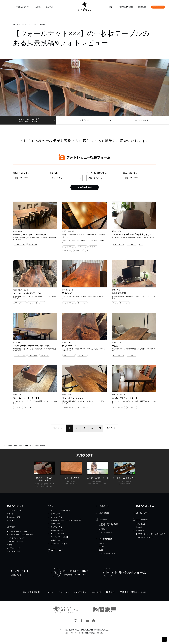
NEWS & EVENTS (123, 7)
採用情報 (111, 596)
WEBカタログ (57, 554)
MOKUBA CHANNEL (145, 510)
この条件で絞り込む (85, 187)
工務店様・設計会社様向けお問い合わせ (150, 538)
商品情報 (37, 7)
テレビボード (100, 247)
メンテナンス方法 (13, 555)
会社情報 (97, 596)
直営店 (108, 7)
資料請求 (139, 531)
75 (100, 432)
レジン (147, 244)
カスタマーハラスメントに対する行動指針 (66, 596)
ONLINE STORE (157, 7)
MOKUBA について (15, 510)
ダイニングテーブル (21, 244)
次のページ (112, 432)
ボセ (92, 250)
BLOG (101, 554)
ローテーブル (68, 250)
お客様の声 (84, 120)
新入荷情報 (104, 517)
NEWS (101, 547)
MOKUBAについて (21, 7)
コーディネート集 (141, 120)
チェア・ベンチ (86, 247)
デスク (115, 303)
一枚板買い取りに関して (145, 541)
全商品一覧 (104, 510)
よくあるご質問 (143, 517)
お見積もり (140, 534)
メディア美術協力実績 (107, 557)
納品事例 (49, 7)
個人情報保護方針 (31, 596)
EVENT (102, 550)
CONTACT (139, 7)
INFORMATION (106, 543)
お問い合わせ (142, 523)
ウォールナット (37, 244)
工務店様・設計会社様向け (133, 596)
